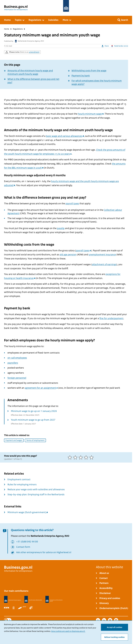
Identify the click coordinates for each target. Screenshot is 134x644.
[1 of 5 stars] (70, 457)
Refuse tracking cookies (114, 637)
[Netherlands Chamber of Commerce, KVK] (7, 608)
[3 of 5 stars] (81, 457)
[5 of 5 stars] (92, 457)
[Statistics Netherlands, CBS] (14, 608)
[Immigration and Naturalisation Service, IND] (54, 599)
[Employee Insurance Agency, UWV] (31, 608)
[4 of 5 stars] (87, 457)
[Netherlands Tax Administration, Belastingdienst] (33, 599)
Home (7, 29)
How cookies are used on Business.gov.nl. (68, 631)
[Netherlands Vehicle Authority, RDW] (22, 608)
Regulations (18, 29)
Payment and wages (14, 440)
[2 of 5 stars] (76, 457)
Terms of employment (35, 440)
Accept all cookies (115, 627)
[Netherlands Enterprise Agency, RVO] (12, 599)
